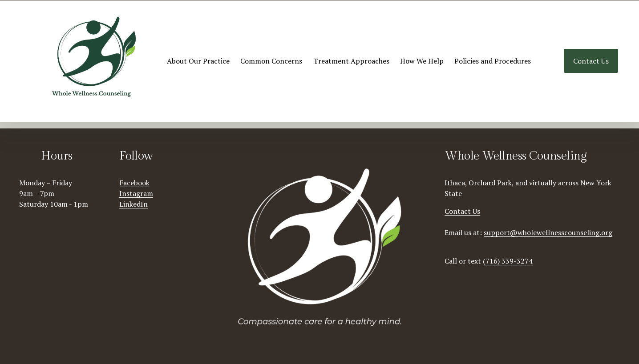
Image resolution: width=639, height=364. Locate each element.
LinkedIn (133, 204)
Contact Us (591, 61)
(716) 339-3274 (508, 261)
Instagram (136, 193)
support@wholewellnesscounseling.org (548, 232)
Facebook (134, 183)
